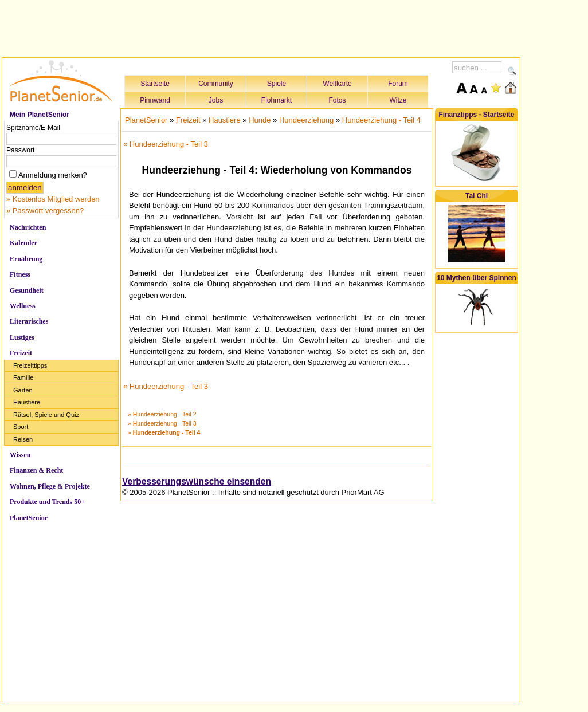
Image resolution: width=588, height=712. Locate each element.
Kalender (23, 243)
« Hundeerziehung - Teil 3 (166, 144)
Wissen (20, 455)
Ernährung (26, 259)
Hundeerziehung (306, 120)
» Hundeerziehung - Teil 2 (162, 414)
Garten (23, 390)
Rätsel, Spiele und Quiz (46, 415)
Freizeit (21, 353)
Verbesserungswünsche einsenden (197, 481)
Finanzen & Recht (36, 470)
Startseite (155, 84)
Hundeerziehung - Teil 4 (381, 120)
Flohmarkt (277, 100)
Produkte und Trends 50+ (47, 502)
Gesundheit (27, 290)
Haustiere (27, 402)
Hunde (260, 120)
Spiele (277, 84)
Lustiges (22, 337)
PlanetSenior (29, 518)
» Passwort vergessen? (45, 211)
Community (216, 84)
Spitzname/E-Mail (33, 128)
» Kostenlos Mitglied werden (53, 199)
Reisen (23, 439)
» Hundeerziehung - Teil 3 (162, 423)
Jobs (216, 100)
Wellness (23, 306)
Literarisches (29, 321)
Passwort (20, 150)
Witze (398, 100)
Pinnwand (155, 100)
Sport (21, 427)
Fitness (20, 274)
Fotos (337, 100)
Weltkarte (337, 84)
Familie (23, 377)
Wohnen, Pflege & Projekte (50, 486)
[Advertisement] (261, 27)
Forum (398, 84)
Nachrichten (28, 227)
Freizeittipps (30, 365)
